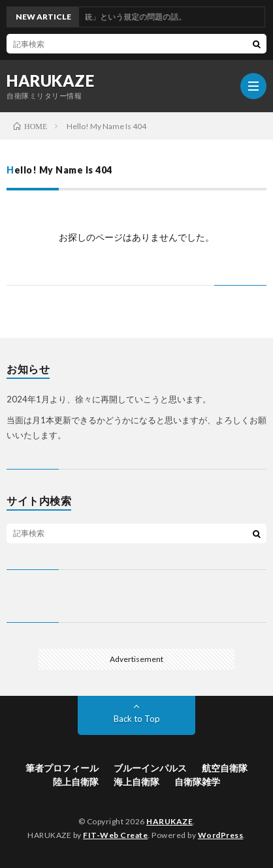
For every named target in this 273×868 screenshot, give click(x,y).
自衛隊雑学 (197, 782)
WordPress (221, 835)
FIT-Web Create (115, 835)
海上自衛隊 (136, 782)
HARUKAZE (50, 81)
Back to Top (137, 719)
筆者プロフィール (62, 768)
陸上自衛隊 (76, 782)
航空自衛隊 (225, 768)
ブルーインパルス (150, 768)
